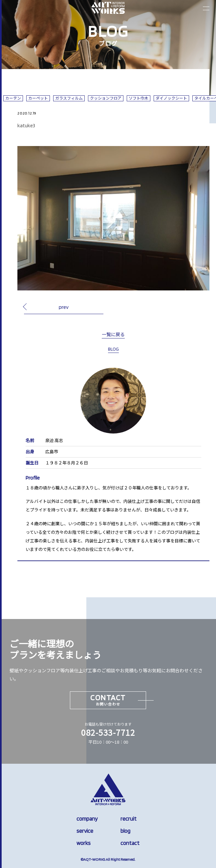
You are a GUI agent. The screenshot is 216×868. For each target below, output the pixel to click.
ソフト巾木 (139, 98)
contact (130, 843)
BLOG (113, 349)
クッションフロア (106, 98)
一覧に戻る (113, 335)
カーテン (13, 98)
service (85, 831)
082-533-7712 (108, 732)
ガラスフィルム (69, 98)
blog (125, 831)
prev (64, 307)
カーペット (38, 98)
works (84, 843)
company (87, 819)
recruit (129, 819)
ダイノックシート (171, 98)
